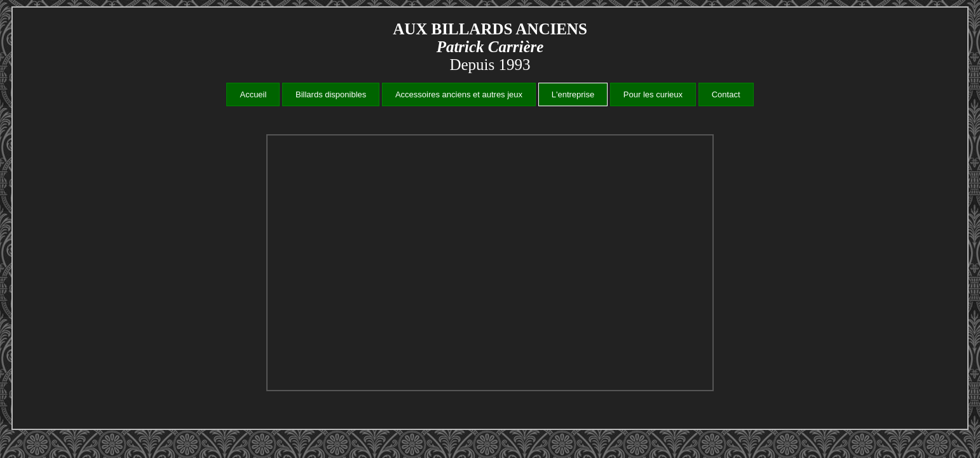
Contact (726, 94)
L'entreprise (573, 94)
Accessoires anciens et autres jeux (459, 94)
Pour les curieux (653, 94)
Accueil (253, 94)
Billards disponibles (331, 94)
